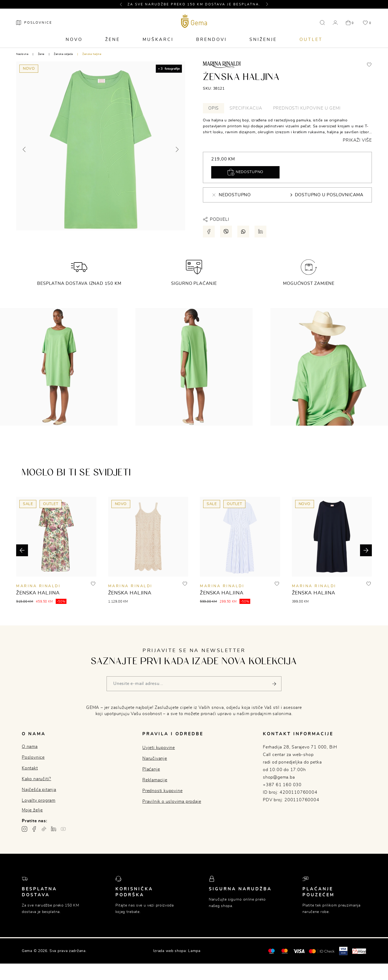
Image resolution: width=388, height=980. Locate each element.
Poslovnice (33, 757)
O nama (30, 747)
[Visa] (299, 951)
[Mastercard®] (271, 951)
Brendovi (211, 40)
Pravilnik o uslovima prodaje (172, 801)
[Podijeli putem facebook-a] (209, 232)
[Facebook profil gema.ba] (34, 829)
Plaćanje (151, 769)
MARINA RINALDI (38, 586)
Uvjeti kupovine (159, 748)
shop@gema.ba (279, 777)
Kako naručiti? (36, 779)
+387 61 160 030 (282, 785)
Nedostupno (245, 172)
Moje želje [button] (32, 810)
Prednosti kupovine (162, 791)
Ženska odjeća (63, 54)
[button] (123, 4)
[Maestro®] (285, 951)
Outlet (311, 40)
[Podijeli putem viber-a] (226, 232)
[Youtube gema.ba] (63, 829)
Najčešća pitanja (39, 790)
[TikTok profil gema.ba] (44, 829)
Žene (113, 40)
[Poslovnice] (34, 23)
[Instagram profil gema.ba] (24, 829)
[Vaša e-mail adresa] (194, 684)
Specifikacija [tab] (246, 108)
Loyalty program (39, 800)
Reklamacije (155, 780)
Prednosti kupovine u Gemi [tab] (307, 108)
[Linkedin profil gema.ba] (54, 829)
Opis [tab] (214, 108)
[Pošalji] (274, 684)
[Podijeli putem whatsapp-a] (243, 232)
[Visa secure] (343, 951)
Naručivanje (155, 758)
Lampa (194, 951)
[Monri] (359, 951)
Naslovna (22, 54)
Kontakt (30, 768)
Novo (74, 40)
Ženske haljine (92, 54)
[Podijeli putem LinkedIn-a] (260, 232)
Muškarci (158, 40)
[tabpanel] (287, 130)
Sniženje (263, 40)
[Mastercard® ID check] (322, 951)
